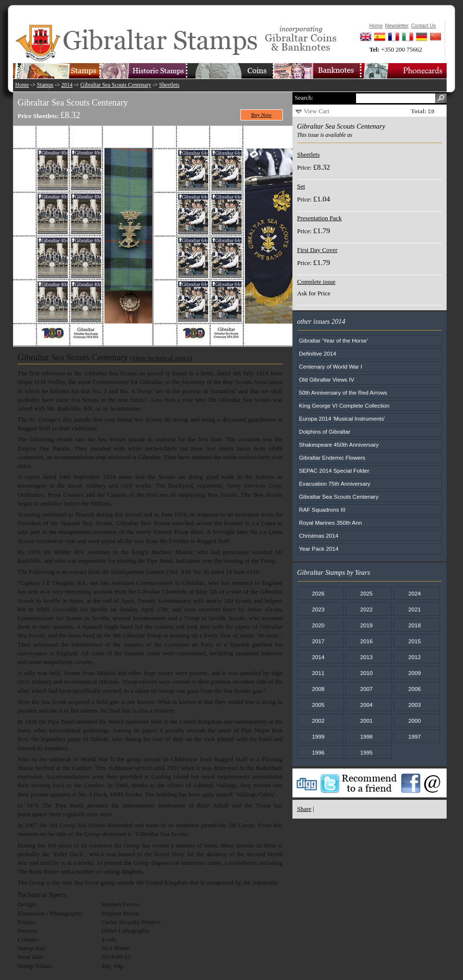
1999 (318, 736)
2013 (366, 657)
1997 (414, 736)
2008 (318, 689)
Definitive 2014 (318, 353)
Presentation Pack (320, 218)
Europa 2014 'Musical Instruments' (342, 418)
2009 (414, 673)
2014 (67, 85)
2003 (414, 705)
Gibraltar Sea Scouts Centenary (116, 85)
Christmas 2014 (319, 536)
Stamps (45, 85)
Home (22, 85)
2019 (366, 625)
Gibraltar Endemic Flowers (332, 457)
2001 (366, 721)
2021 (414, 609)
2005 (318, 705)
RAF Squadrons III (322, 510)
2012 (414, 657)
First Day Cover (317, 250)
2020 (318, 625)
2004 (366, 705)
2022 (366, 609)
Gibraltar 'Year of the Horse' (334, 340)
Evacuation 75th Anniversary (335, 483)
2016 (366, 641)
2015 (414, 641)
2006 (414, 689)
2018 (414, 625)
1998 (366, 736)
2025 (366, 593)
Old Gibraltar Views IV (327, 379)
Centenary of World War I (331, 366)
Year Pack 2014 (319, 549)
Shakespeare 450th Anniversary (339, 444)
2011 (318, 673)
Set (301, 186)
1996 (318, 752)
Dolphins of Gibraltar (325, 431)
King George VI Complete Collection (344, 405)
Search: (304, 98)
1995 (366, 752)
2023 (318, 609)
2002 (318, 721)
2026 (318, 593)
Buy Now (261, 115)
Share (304, 809)
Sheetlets (169, 85)
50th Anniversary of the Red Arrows (343, 392)
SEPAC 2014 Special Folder (334, 470)
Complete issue (317, 282)
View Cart (317, 111)
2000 (414, 721)
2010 (366, 673)
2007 (366, 689)
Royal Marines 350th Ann (331, 523)
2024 (414, 593)
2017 (318, 641)
